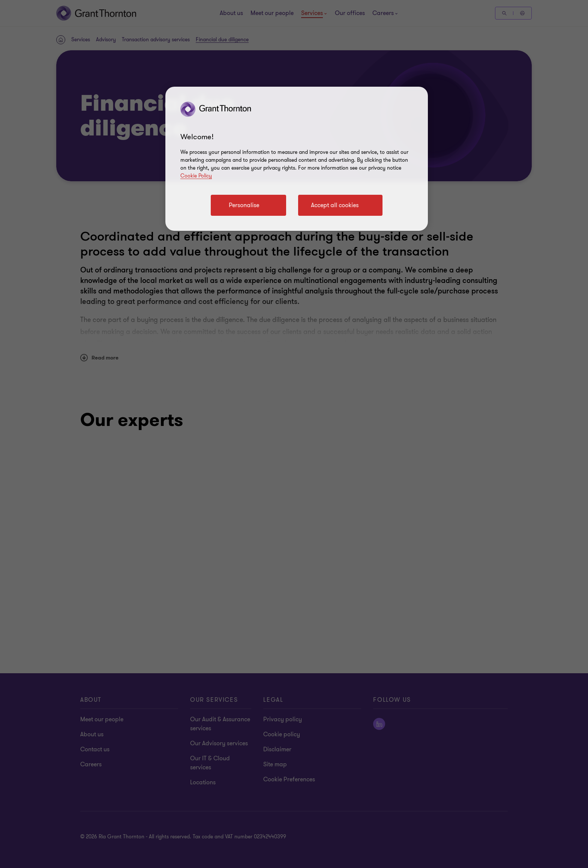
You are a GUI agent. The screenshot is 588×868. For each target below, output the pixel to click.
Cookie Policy (196, 176)
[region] (297, 159)
